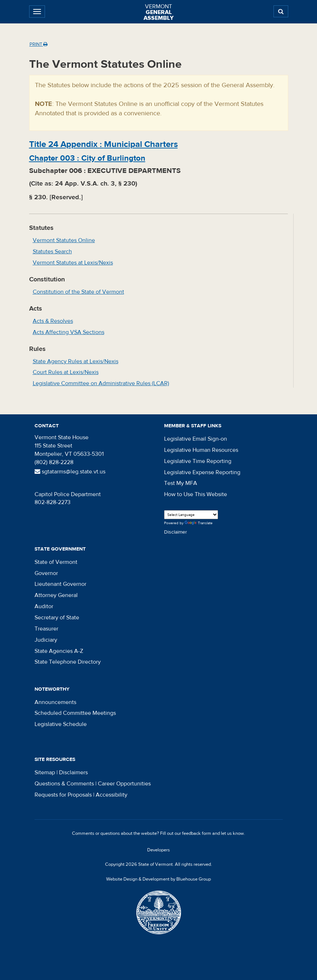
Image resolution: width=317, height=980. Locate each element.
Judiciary (46, 640)
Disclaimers (73, 772)
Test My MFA (181, 483)
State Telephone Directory (68, 662)
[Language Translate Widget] (191, 515)
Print (39, 44)
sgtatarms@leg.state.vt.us (70, 472)
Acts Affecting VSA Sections (69, 332)
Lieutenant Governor (60, 584)
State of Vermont (56, 562)
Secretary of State (57, 618)
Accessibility (112, 795)
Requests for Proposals (63, 795)
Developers (158, 850)
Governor (46, 573)
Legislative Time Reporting (198, 461)
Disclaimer (176, 532)
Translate (199, 523)
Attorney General (56, 595)
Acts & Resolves (53, 321)
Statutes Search (52, 251)
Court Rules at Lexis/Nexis (66, 372)
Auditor (44, 606)
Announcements (55, 702)
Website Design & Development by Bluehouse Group (158, 879)
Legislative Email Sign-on (196, 439)
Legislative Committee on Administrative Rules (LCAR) (101, 383)
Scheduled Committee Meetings (75, 713)
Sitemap (45, 772)
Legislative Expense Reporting (202, 472)
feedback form (197, 833)
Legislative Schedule (61, 724)
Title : (103, 144)
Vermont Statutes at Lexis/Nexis (73, 263)
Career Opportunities (124, 784)
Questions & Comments (64, 784)
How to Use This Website (196, 494)
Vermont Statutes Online (64, 240)
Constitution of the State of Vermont (78, 292)
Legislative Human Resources (201, 450)
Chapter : (87, 158)
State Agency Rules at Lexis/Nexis (76, 361)
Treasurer (46, 629)
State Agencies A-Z (59, 651)
